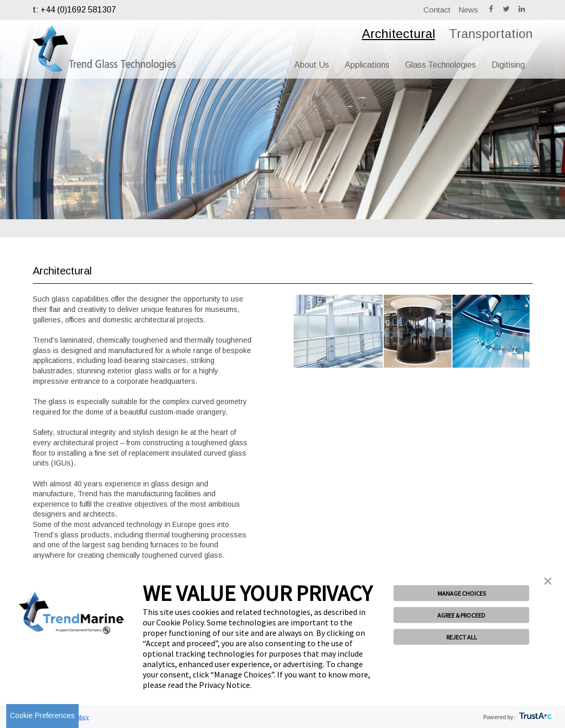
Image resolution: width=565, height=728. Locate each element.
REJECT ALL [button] (462, 637)
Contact (437, 10)
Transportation (491, 34)
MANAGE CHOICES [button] (462, 593)
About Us (312, 65)
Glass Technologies (441, 65)
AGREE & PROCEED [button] (461, 615)
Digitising (508, 65)
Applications (367, 65)
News (468, 10)
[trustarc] (535, 717)
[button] (548, 582)
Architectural (399, 34)
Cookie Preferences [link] (42, 716)
